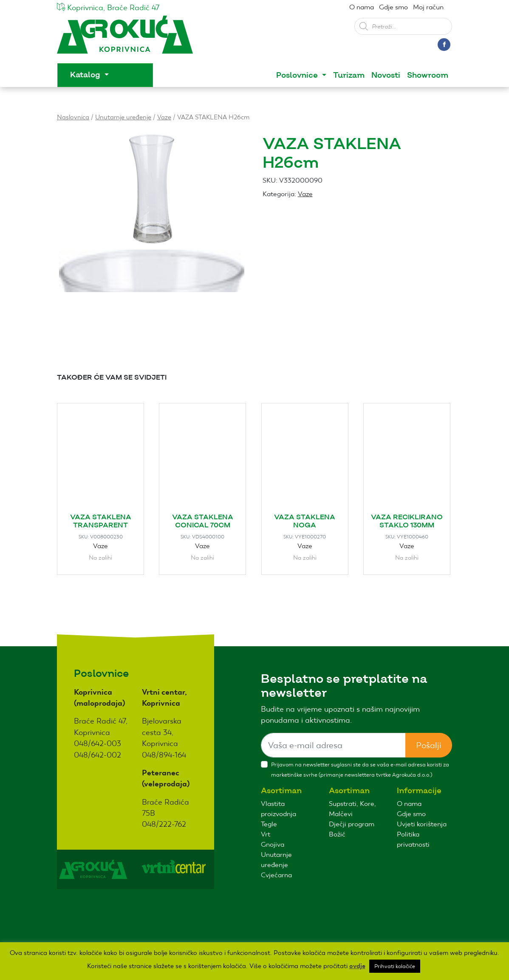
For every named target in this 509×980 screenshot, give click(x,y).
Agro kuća (125, 39)
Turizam (349, 75)
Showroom (428, 75)
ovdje (357, 966)
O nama (362, 7)
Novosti (386, 75)
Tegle (269, 824)
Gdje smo (393, 7)
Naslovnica (73, 117)
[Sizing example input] (333, 745)
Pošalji (429, 745)
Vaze (164, 117)
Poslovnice (298, 75)
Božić (337, 834)
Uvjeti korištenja (422, 824)
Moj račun (428, 7)
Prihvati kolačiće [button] (395, 966)
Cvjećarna (276, 875)
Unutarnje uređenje (123, 117)
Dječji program (352, 824)
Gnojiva (273, 844)
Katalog (86, 75)
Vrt (266, 834)
